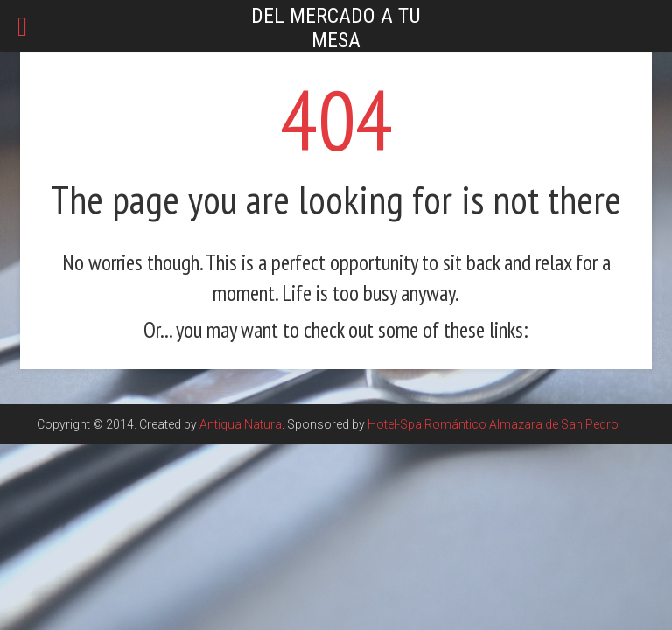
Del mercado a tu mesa (336, 28)
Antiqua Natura (241, 424)
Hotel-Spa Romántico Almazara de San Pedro (493, 424)
